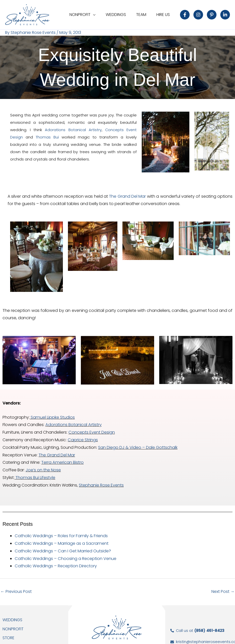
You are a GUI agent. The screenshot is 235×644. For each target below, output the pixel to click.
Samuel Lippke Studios (52, 417)
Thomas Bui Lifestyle (35, 475)
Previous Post (16, 587)
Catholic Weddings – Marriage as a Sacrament (61, 540)
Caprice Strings (83, 438)
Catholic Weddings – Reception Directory (55, 562)
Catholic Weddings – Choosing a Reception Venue (65, 555)
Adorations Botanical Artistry (73, 129)
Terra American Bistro (62, 460)
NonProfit (13, 625)
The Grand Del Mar (128, 196)
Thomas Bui (49, 137)
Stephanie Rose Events (101, 482)
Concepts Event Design (92, 431)
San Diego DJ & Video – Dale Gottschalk (138, 446)
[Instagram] (198, 15)
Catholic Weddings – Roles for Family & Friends (60, 533)
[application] (100, 15)
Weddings (13, 616)
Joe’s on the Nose (43, 468)
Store (9, 634)
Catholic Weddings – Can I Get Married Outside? (62, 547)
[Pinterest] (212, 15)
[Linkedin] (225, 15)
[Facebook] (185, 15)
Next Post (223, 587)
